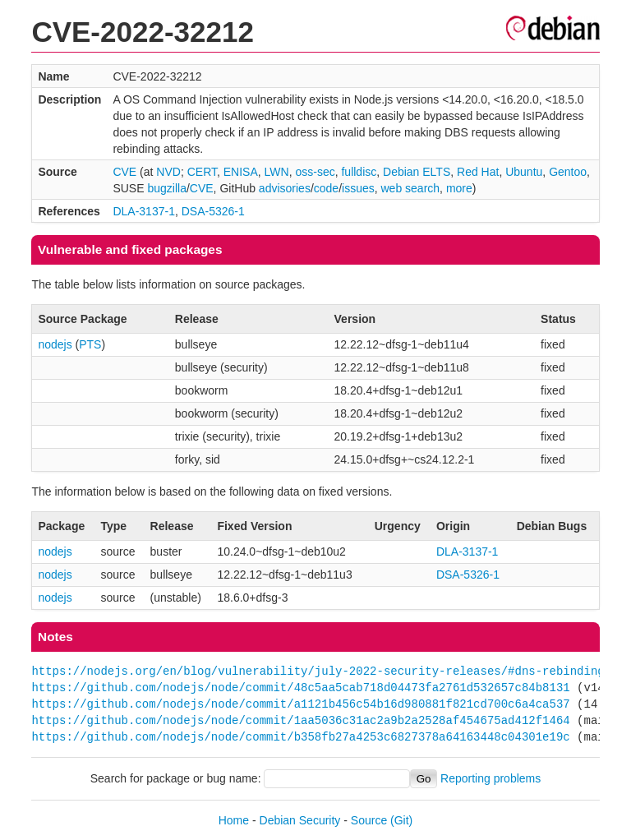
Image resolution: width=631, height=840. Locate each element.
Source (369, 820)
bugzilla (166, 188)
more (459, 188)
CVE (124, 172)
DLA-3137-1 (144, 211)
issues (358, 188)
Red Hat (478, 172)
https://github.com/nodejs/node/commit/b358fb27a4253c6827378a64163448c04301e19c (300, 737)
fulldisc (359, 172)
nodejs (55, 344)
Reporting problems (491, 778)
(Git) (401, 820)
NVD (168, 172)
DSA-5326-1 (213, 211)
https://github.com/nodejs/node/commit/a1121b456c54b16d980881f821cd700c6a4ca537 (300, 704)
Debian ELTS (417, 172)
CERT (202, 172)
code (326, 188)
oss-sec (315, 172)
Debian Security (300, 820)
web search (411, 188)
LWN (277, 172)
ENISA (241, 172)
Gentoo (568, 172)
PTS (90, 344)
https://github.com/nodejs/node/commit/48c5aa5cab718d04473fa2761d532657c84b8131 (300, 688)
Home (234, 820)
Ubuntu (524, 172)
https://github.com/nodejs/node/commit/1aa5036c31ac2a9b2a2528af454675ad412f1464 (300, 720)
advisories (285, 188)
